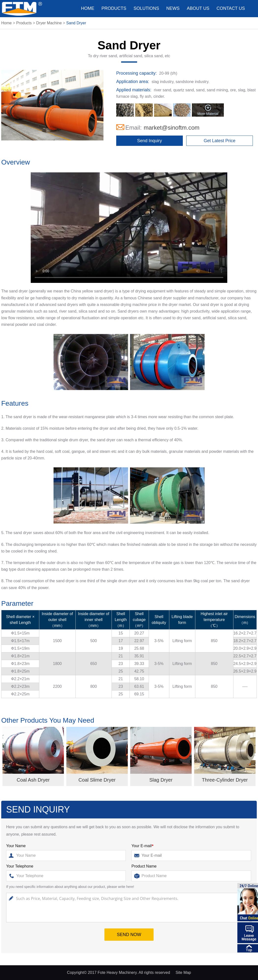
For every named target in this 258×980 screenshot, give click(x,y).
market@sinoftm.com (172, 128)
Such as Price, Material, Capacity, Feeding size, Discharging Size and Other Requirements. (129, 908)
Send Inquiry (150, 141)
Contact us (231, 8)
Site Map (183, 973)
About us (198, 8)
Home (88, 8)
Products (114, 8)
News (173, 8)
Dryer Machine (49, 23)
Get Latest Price (220, 141)
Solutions (146, 8)
